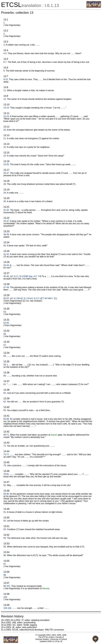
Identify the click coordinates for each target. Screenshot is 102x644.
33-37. (6, 221)
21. (5, 138)
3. (4, 45)
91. (5, 512)
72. (5, 446)
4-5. (5, 53)
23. (5, 156)
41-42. (6, 254)
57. (5, 345)
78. (5, 466)
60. (5, 376)
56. (5, 334)
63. (5, 402)
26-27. (6, 173)
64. (5, 410)
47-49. (6, 287)
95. (5, 547)
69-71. (6, 435)
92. (5, 521)
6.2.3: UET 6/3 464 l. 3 (44, 298)
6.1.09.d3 (18, 298)
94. (5, 538)
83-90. (6, 494)
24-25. (6, 164)
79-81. (6, 474)
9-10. (6, 79)
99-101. (7, 586)
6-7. (5, 62)
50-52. (6, 298)
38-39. (6, 235)
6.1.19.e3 (28, 298)
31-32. (6, 210)
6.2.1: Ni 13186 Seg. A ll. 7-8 (27, 276)
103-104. (8, 608)
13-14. (6, 108)
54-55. (6, 323)
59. (5, 365)
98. (5, 575)
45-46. (6, 276)
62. (5, 393)
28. (5, 184)
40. (5, 246)
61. (5, 384)
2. (4, 34)
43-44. (6, 265)
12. (5, 99)
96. (5, 555)
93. (5, 529)
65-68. (6, 419)
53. (5, 312)
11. (5, 90)
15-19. (6, 116)
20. (5, 130)
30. (5, 201)
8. (4, 71)
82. (5, 485)
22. (5, 147)
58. (5, 356)
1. (4, 23)
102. (6, 597)
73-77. (6, 454)
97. (5, 564)
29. (5, 193)
